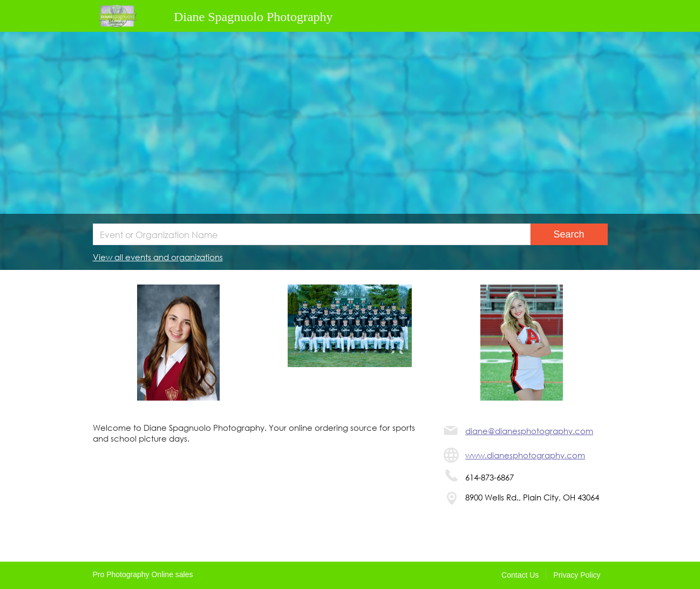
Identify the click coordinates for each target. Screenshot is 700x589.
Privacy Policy (577, 575)
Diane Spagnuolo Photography (253, 17)
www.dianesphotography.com (525, 455)
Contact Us (520, 575)
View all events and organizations (158, 257)
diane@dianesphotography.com (529, 431)
